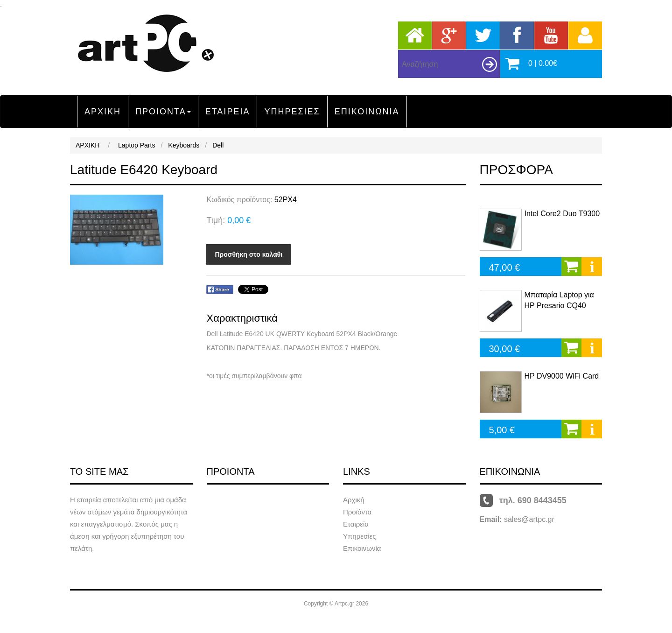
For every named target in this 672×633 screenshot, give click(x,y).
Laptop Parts (136, 145)
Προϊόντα (357, 512)
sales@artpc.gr (529, 519)
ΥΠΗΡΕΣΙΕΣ (292, 112)
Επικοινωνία (362, 548)
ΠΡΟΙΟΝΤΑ (163, 112)
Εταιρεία (356, 524)
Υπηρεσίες (359, 536)
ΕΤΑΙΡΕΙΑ (228, 112)
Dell (218, 145)
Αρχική (354, 500)
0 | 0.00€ (543, 63)
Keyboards (184, 145)
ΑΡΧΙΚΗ (103, 112)
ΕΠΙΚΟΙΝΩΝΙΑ (367, 112)
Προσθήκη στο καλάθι (248, 254)
